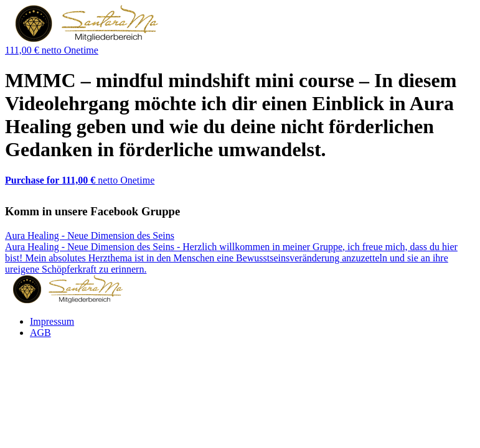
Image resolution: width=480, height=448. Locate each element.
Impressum (52, 321)
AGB (40, 333)
